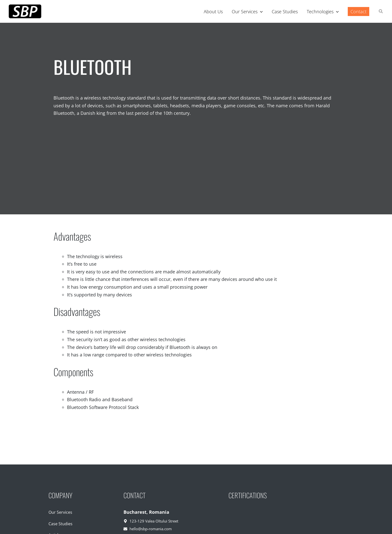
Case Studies (60, 524)
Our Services (60, 512)
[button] (381, 12)
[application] (260, 12)
